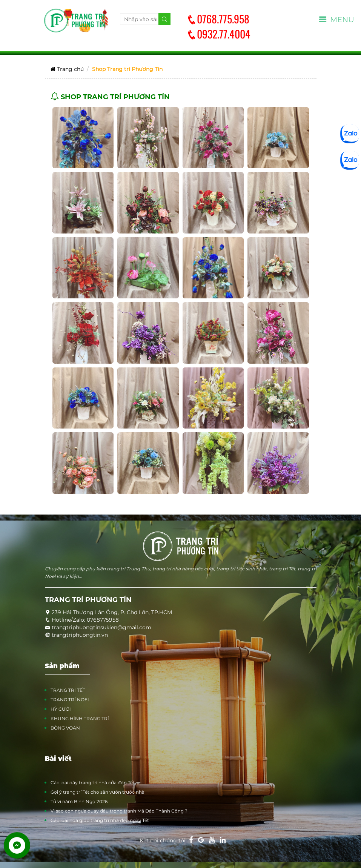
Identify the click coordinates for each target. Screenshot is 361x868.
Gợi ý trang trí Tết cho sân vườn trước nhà (98, 792)
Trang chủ (67, 69)
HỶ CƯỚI (61, 709)
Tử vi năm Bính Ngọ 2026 (79, 801)
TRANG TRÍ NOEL (70, 700)
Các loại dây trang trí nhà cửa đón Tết (93, 783)
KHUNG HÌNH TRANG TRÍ (80, 718)
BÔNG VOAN (65, 728)
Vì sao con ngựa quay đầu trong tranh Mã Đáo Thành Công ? (119, 811)
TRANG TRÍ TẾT (68, 690)
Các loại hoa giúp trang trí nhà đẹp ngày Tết (100, 820)
